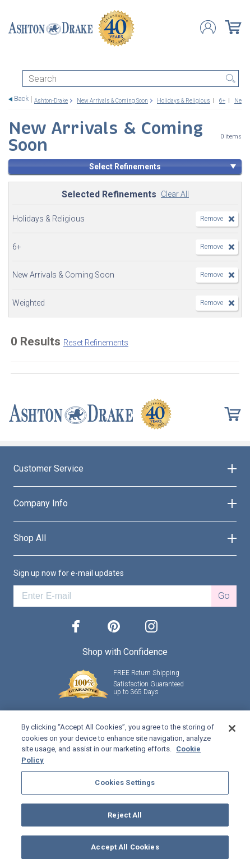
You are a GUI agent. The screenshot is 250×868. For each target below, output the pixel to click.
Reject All (125, 815)
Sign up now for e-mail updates (69, 573)
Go (224, 596)
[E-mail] (112, 596)
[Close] (232, 728)
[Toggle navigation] (13, 60)
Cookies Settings (125, 782)
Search (230, 79)
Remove (212, 219)
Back (21, 99)
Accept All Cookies (125, 847)
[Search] (131, 79)
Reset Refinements (96, 343)
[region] (125, 789)
